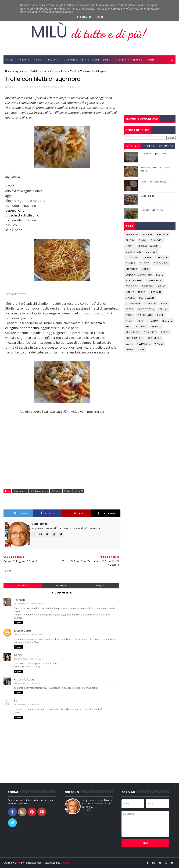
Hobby (138, 60)
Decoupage (161, 263)
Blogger (65, 863)
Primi (40, 60)
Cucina (131, 263)
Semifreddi (133, 332)
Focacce (132, 286)
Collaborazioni (18, 68)
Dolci (108, 60)
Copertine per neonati (156, 153)
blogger (23, 586)
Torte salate (134, 338)
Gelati (162, 286)
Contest (152, 252)
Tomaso (19, 600)
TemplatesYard (33, 863)
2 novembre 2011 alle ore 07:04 (29, 634)
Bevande (163, 235)
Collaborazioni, (49, 87)
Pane (164, 304)
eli (15, 701)
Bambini (148, 235)
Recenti (150, 146)
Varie (151, 60)
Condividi (50, 513)
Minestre (151, 304)
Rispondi (18, 623)
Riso (129, 327)
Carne (130, 246)
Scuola (141, 327)
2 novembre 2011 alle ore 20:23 (29, 704)
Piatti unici (145, 315)
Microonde (133, 304)
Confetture (134, 252)
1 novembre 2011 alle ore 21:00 (29, 604)
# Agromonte (20, 491)
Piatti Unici (90, 60)
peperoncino (15, 210)
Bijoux (130, 240)
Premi (129, 321)
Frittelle (148, 286)
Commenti (108, 513)
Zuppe (141, 350)
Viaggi (159, 344)
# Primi (68, 491)
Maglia (130, 298)
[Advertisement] (150, 89)
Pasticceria (146, 309)
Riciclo (168, 321)
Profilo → (88, 810)
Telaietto (151, 332)
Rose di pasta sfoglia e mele (157, 169)
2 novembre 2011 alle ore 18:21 (29, 683)
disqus (100, 586)
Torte (165, 332)
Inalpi (142, 292)
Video (129, 350)
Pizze (160, 315)
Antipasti (25, 60)
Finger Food (155, 281)
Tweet (20, 513)
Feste (160, 275)
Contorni (71, 60)
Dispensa (132, 269)
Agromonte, (34, 87)
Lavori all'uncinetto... (155, 182)
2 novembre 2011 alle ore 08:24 (29, 659)
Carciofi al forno (152, 210)
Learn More (85, 17)
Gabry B (19, 655)
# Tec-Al (79, 491)
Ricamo (153, 321)
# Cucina (56, 491)
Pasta (130, 309)
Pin (79, 513)
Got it (99, 17)
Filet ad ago (134, 281)
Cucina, (61, 87)
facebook (61, 586)
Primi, (68, 87)
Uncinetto (155, 338)
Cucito (145, 263)
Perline (163, 309)
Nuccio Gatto (22, 631)
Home (10, 60)
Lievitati (122, 60)
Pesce (130, 315)
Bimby (143, 240)
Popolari (133, 146)
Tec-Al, (75, 87)
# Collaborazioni (39, 491)
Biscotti (157, 240)
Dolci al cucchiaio (139, 275)
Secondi (54, 60)
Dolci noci (147, 196)
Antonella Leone (25, 679)
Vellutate (144, 344)
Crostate (162, 258)
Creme (147, 258)
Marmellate (147, 298)
